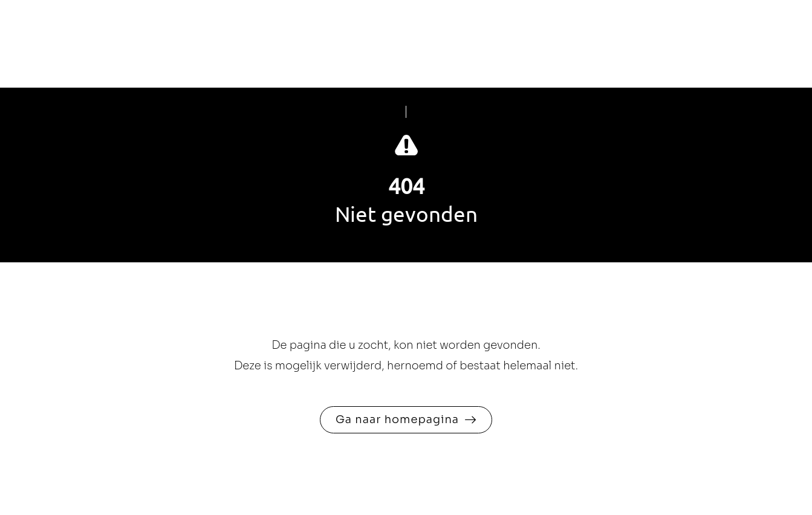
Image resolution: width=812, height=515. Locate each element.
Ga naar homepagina (397, 419)
